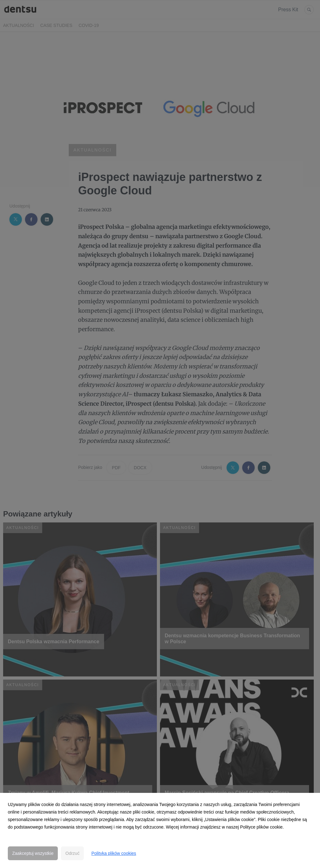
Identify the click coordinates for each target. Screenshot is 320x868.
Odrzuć (72, 853)
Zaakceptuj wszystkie (33, 853)
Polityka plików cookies (114, 853)
